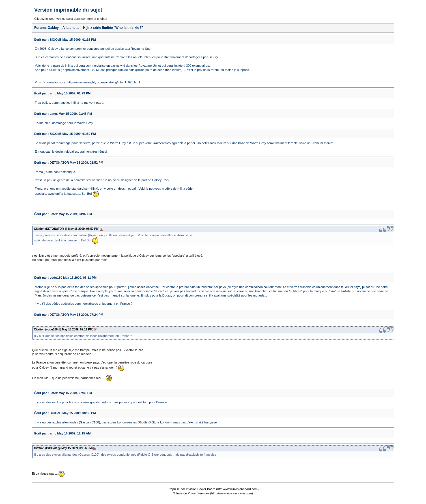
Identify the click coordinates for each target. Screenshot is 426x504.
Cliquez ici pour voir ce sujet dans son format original (71, 19)
